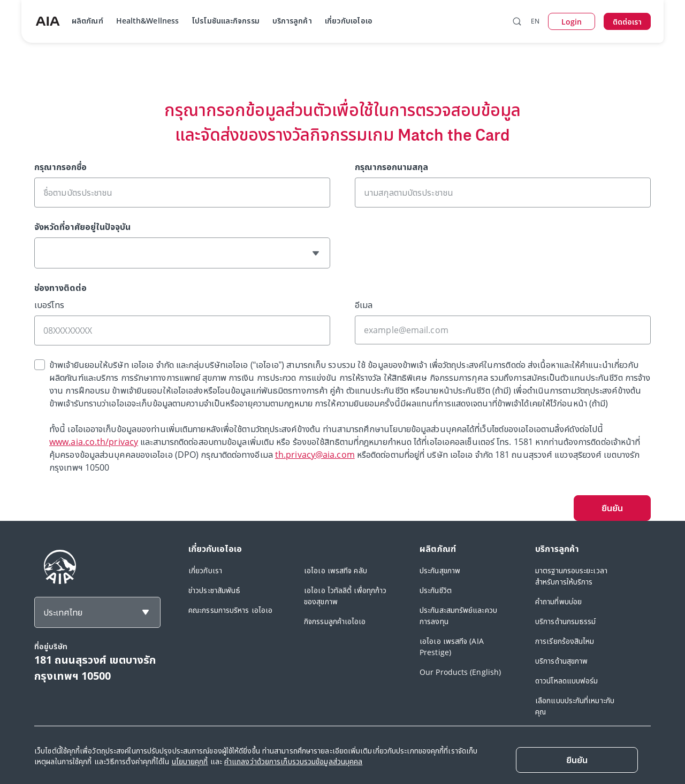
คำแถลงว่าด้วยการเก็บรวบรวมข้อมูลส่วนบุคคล (293, 761)
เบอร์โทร (49, 305)
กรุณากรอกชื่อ (60, 167)
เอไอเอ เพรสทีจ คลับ (336, 570)
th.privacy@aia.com (315, 455)
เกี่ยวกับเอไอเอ (349, 21)
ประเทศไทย (63, 612)
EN (535, 21)
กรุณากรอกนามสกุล (391, 167)
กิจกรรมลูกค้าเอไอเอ (335, 621)
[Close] (577, 760)
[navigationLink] (48, 21)
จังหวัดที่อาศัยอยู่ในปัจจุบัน (82, 227)
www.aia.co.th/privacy (94, 442)
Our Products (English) (460, 672)
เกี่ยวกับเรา (205, 570)
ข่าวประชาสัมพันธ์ (214, 590)
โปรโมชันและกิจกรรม (226, 21)
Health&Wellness (148, 21)
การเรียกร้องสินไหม (565, 641)
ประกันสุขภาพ (440, 570)
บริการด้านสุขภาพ (561, 661)
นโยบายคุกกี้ (190, 761)
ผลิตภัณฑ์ (87, 21)
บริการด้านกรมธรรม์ (566, 621)
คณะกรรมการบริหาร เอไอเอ (230, 610)
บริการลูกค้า (292, 21)
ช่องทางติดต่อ (60, 288)
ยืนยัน (612, 508)
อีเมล (364, 305)
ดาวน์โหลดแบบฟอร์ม (567, 681)
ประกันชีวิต (436, 590)
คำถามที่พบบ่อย (558, 601)
